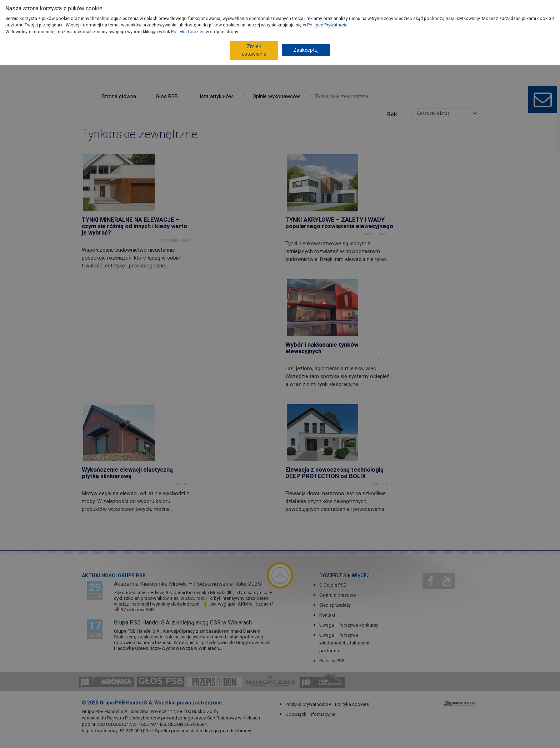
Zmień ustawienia (254, 50)
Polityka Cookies (188, 32)
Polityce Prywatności (328, 25)
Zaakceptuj (306, 50)
